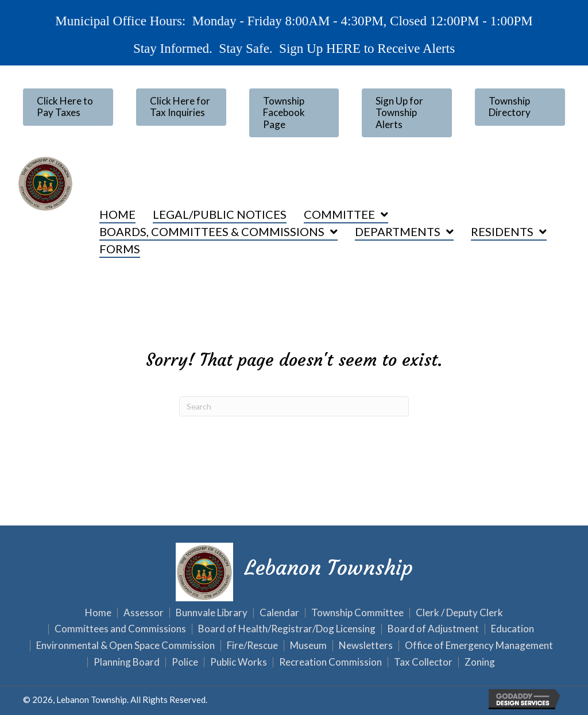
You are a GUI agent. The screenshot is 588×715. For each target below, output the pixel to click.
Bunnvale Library (212, 613)
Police (185, 662)
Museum (308, 646)
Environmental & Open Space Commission (125, 646)
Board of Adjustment (433, 629)
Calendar (279, 613)
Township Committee (357, 613)
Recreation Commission (330, 662)
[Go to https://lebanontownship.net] (294, 571)
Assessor (144, 613)
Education (512, 629)
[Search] (294, 406)
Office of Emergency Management (479, 646)
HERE (343, 48)
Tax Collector (423, 662)
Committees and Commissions (120, 629)
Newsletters (366, 646)
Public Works (239, 662)
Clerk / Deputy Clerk (459, 613)
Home (98, 613)
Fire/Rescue (252, 646)
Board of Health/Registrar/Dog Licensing (287, 629)
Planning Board (127, 662)
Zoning (480, 662)
